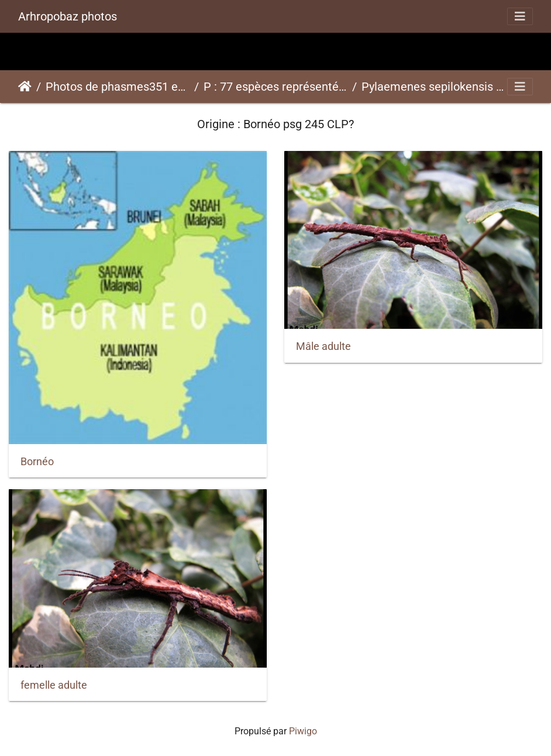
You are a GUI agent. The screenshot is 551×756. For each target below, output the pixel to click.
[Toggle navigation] (520, 16)
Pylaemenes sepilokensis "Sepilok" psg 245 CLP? (433, 87)
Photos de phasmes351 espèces (118, 87)
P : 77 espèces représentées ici (275, 87)
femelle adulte (54, 685)
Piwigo (303, 731)
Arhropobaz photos (68, 16)
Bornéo (37, 462)
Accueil (25, 87)
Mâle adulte (323, 346)
